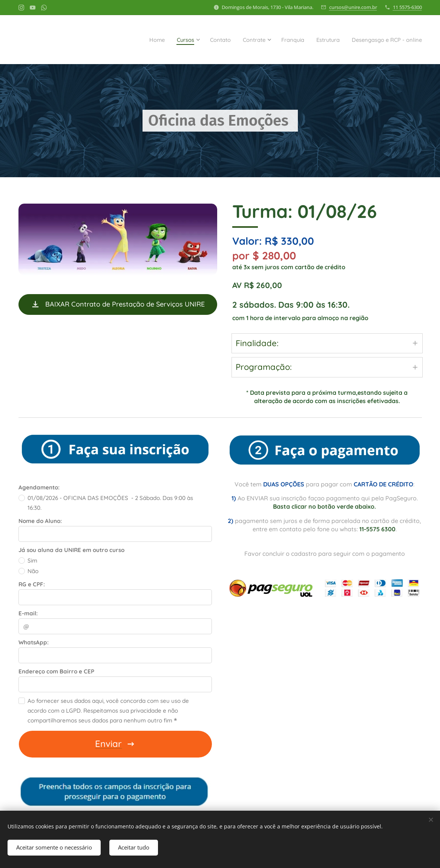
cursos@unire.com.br (353, 7)
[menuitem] (123, 40)
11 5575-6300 (407, 7)
